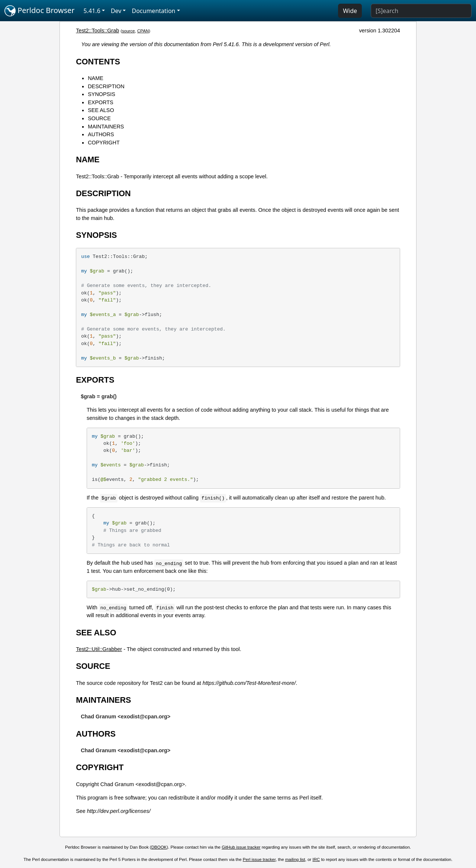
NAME (96, 78)
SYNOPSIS (102, 94)
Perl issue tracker (259, 859)
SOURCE (99, 118)
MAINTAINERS (106, 127)
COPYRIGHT (104, 143)
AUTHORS (101, 134)
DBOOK (159, 847)
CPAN (143, 31)
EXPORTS (101, 102)
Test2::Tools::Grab (97, 31)
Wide (350, 11)
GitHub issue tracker (241, 847)
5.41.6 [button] (92, 11)
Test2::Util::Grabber (99, 649)
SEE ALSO (101, 110)
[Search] (421, 11)
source (128, 31)
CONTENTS (98, 62)
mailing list (295, 859)
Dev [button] (116, 11)
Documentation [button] (153, 11)
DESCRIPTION (106, 86)
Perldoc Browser (40, 11)
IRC (316, 859)
